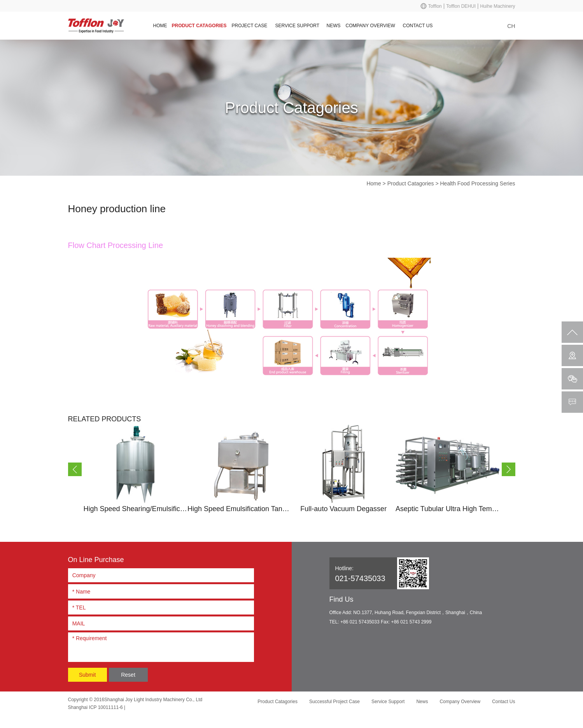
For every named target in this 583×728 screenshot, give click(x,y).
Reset (128, 675)
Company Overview (370, 26)
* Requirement (161, 646)
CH (511, 26)
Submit (88, 675)
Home (160, 26)
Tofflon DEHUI (461, 6)
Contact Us (418, 26)
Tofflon (435, 6)
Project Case (250, 26)
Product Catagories (199, 26)
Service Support (298, 26)
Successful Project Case (334, 702)
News (334, 26)
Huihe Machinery (497, 6)
